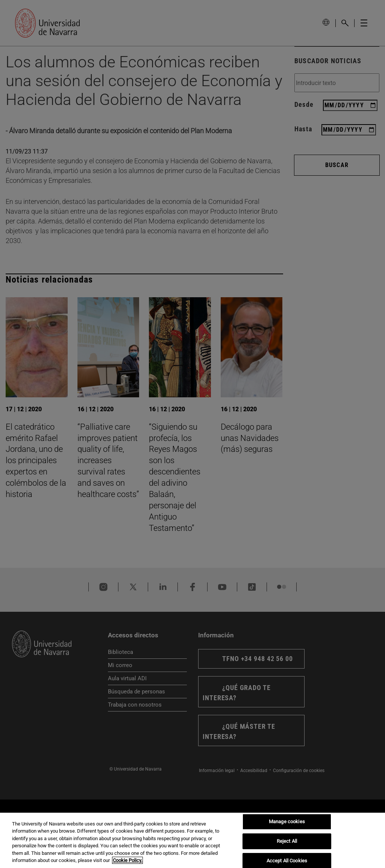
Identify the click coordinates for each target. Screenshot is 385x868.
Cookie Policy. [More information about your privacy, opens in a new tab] (127, 860)
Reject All (287, 841)
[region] (192, 840)
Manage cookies (287, 822)
